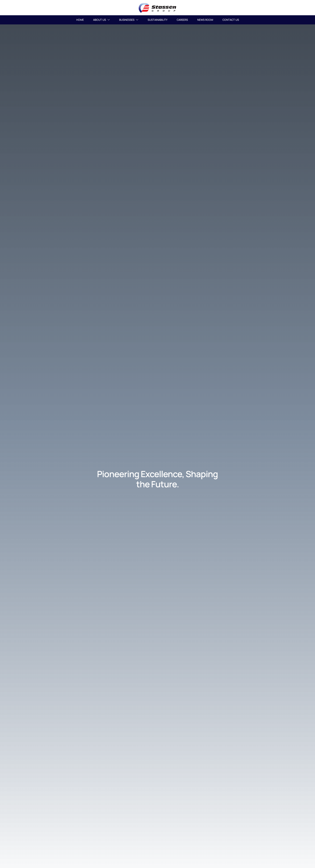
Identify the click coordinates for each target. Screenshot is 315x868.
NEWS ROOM (205, 20)
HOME (80, 20)
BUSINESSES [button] (129, 20)
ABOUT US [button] (101, 20)
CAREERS (182, 20)
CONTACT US (231, 20)
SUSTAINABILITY (157, 20)
